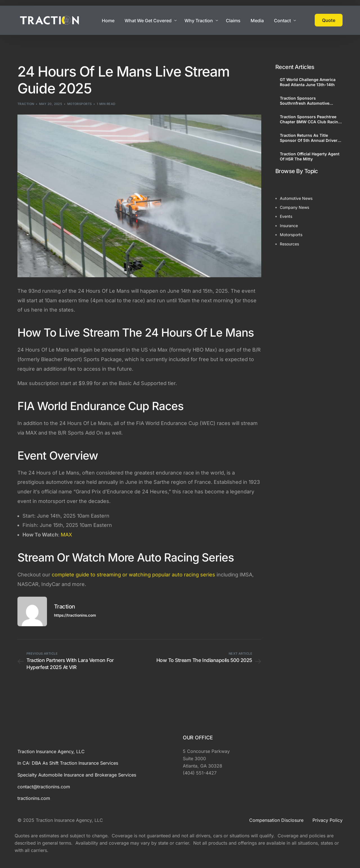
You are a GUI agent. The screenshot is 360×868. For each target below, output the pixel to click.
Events (286, 216)
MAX (66, 535)
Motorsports (80, 104)
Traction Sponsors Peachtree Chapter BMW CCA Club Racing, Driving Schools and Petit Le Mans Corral (311, 119)
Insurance (289, 226)
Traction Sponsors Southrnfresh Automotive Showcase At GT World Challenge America (305, 101)
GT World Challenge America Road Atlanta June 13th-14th (308, 82)
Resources (289, 244)
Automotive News (296, 198)
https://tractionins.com (75, 615)
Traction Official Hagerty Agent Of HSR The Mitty (310, 156)
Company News (294, 207)
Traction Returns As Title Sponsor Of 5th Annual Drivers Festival (310, 138)
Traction (26, 104)
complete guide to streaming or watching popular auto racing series (133, 575)
